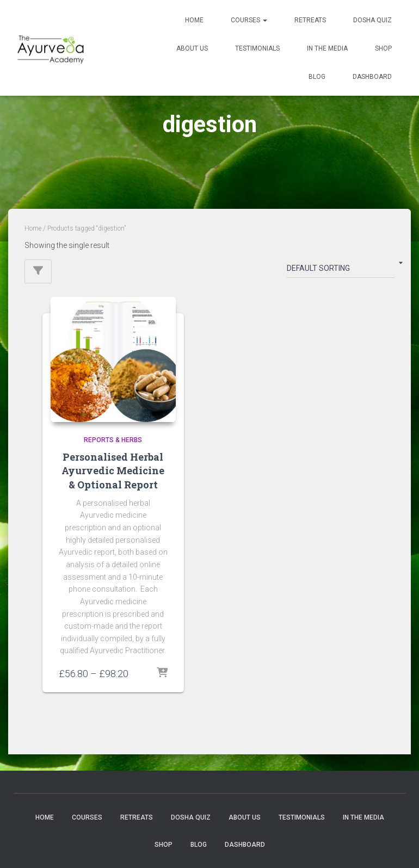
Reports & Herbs (113, 440)
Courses (249, 20)
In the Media (327, 48)
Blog (317, 77)
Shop (383, 48)
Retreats (310, 20)
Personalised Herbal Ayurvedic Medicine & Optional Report (113, 470)
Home (194, 20)
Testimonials (257, 48)
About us (192, 48)
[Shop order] (341, 270)
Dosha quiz (372, 20)
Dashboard (372, 77)
